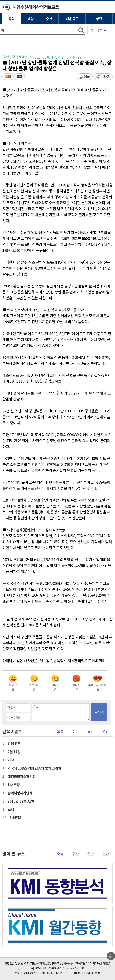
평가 (8, 77)
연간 (105, 731)
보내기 (105, 77)
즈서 (8, 809)
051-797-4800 (46, 968)
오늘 (60, 731)
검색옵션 (96, 30)
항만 (99, 19)
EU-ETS (12, 817)
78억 (8, 760)
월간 (90, 731)
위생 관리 (12, 743)
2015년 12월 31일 (18, 801)
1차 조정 (11, 784)
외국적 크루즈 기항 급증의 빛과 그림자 (32, 768)
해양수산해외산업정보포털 (36, 7)
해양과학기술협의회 (19, 776)
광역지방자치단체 (17, 793)
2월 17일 (11, 752)
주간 (75, 731)
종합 (12, 19)
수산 (49, 19)
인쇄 (87, 77)
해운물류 (72, 19)
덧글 (19, 77)
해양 (30, 19)
